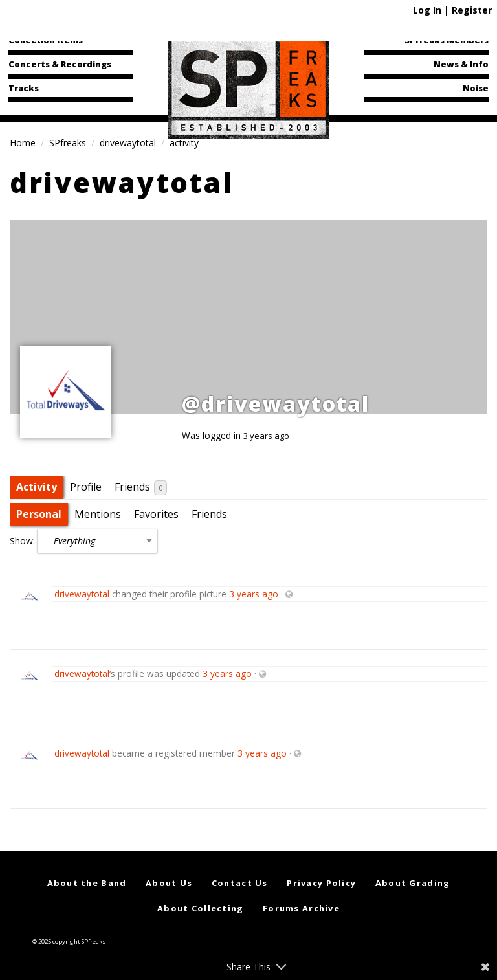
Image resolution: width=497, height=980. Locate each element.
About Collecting (200, 908)
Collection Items (46, 40)
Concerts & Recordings (60, 64)
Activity (37, 487)
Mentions (98, 514)
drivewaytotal (128, 143)
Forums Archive (301, 908)
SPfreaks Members (447, 40)
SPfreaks (68, 143)
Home (23, 143)
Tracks (24, 88)
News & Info (461, 64)
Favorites (156, 514)
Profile (86, 487)
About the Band (87, 883)
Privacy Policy (321, 883)
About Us (169, 883)
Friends (141, 487)
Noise (476, 88)
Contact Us (240, 883)
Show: (22, 541)
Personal (39, 514)
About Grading (413, 883)
